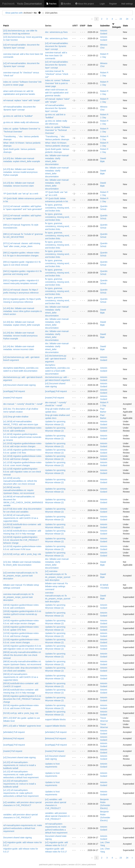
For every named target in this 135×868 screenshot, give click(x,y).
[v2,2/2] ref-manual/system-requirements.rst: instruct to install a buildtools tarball (20, 784)
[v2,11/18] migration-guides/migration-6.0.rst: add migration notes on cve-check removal (22, 472)
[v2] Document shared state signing (19, 757)
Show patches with (14, 13)
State (125, 26)
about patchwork (89, 865)
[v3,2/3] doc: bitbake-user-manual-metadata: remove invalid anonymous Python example (20, 172)
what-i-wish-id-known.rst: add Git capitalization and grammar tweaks (57, 93)
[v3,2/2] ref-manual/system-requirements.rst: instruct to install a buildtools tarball (20, 765)
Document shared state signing (17, 838)
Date (90, 26)
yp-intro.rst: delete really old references (21, 122)
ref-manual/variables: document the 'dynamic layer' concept (56, 108)
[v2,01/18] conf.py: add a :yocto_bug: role (22, 554)
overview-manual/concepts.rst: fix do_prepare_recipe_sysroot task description (18, 597)
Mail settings (127, 4)
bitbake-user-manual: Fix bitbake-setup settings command (56, 586)
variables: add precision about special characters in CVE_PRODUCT (57, 816)
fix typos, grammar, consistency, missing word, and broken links (57, 208)
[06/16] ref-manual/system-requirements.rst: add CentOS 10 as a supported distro (21, 677)
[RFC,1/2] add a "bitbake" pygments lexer (22, 726)
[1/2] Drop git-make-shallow (16, 417)
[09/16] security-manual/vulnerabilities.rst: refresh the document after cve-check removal (22, 655)
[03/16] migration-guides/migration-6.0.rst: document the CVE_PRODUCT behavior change (22, 699)
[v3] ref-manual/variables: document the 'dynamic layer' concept (57, 46)
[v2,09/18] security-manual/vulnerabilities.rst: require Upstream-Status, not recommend (19, 490)
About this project (85, 4)
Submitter (105, 26)
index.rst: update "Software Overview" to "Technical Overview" (57, 130)
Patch (6, 26)
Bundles (66, 4)
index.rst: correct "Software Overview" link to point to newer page (57, 83)
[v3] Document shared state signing (19, 385)
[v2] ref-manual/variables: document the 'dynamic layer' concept (57, 65)
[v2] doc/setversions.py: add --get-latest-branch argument (56, 359)
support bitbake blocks (55, 719)
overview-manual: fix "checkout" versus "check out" (57, 74)
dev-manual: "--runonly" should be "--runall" (23, 404)
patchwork (43, 865)
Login (102, 4)
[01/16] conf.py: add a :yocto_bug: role (21, 713)
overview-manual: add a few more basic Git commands (56, 56)
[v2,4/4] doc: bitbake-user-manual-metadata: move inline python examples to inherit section (23, 311)
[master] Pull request (13, 398)
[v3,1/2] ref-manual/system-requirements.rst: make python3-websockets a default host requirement (21, 775)
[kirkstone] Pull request (14, 738)
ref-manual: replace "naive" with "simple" (22, 100)
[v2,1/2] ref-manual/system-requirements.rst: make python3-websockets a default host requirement (21, 793)
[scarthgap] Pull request (14, 391)
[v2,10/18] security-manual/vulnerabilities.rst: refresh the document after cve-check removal (20, 481)
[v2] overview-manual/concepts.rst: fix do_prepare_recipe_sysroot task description (20, 576)
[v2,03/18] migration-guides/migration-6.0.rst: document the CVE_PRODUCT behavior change (21, 540)
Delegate (116, 27)
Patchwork (8, 4)
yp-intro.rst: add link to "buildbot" (18, 116)
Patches (51, 4)
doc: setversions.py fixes (56, 32)
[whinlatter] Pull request (14, 732)
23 (121, 19)
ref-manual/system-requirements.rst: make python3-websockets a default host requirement (23, 828)
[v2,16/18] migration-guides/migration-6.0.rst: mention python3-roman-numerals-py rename (22, 437)
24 (127, 19)
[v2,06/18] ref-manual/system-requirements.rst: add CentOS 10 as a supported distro (21, 518)
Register (113, 4)
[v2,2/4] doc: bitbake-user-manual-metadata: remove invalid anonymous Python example (20, 336)
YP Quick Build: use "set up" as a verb (21, 194)
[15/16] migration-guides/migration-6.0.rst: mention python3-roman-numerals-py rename (22, 614)
